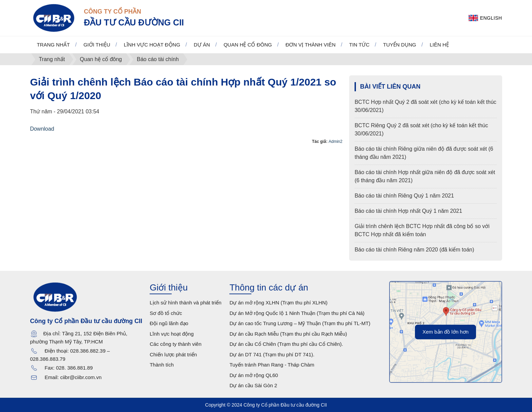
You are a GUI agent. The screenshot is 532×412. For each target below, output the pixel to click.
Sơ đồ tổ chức (166, 313)
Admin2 (336, 142)
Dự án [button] (202, 45)
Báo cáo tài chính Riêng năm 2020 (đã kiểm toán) (414, 250)
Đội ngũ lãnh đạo (169, 323)
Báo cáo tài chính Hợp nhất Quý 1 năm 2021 (408, 211)
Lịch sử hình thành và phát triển (185, 303)
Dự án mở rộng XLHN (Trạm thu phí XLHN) (278, 303)
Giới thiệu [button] (97, 45)
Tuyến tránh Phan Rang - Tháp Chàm (272, 365)
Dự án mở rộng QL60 (254, 375)
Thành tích (162, 365)
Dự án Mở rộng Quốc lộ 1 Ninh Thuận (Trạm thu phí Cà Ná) (297, 313)
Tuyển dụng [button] (400, 45)
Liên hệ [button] (439, 45)
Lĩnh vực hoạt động (172, 334)
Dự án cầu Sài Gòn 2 (253, 385)
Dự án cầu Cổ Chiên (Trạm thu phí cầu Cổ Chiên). (286, 344)
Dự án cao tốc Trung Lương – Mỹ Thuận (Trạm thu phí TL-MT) (300, 323)
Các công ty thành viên (176, 344)
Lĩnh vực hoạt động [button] (152, 45)
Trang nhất (53, 45)
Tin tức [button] (359, 45)
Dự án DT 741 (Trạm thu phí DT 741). (272, 354)
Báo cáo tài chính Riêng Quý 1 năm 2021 (404, 196)
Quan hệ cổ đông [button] (248, 45)
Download (42, 129)
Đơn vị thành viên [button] (310, 45)
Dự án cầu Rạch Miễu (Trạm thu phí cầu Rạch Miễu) (288, 334)
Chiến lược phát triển (173, 354)
